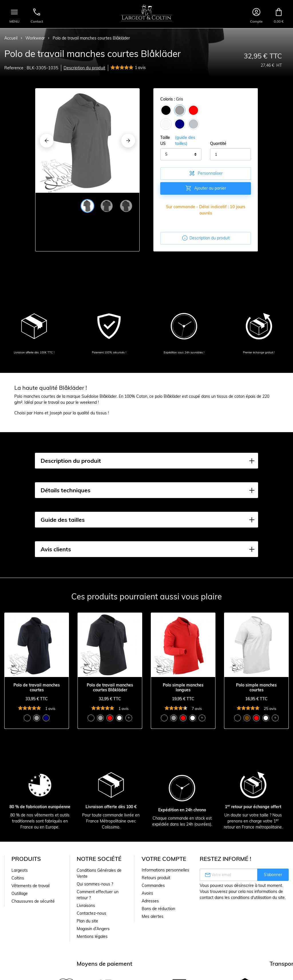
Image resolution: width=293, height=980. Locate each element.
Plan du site (87, 921)
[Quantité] (231, 154)
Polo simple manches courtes (256, 688)
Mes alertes (153, 916)
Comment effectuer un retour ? (98, 895)
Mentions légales (92, 936)
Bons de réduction (158, 909)
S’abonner (273, 875)
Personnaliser (206, 173)
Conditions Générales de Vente (99, 873)
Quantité (218, 143)
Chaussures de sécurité (33, 901)
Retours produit (156, 878)
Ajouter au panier (206, 188)
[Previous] (47, 141)
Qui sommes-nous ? (95, 884)
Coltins (18, 878)
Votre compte (164, 859)
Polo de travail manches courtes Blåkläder (110, 688)
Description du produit (84, 68)
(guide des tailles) (185, 140)
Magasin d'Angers (93, 929)
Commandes (153, 885)
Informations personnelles (165, 870)
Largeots (20, 870)
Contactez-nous (91, 913)
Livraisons (86, 906)
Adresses (150, 901)
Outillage (20, 894)
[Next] (128, 141)
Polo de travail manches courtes (37, 688)
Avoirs (147, 893)
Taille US (181, 141)
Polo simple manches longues (183, 688)
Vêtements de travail (30, 886)
